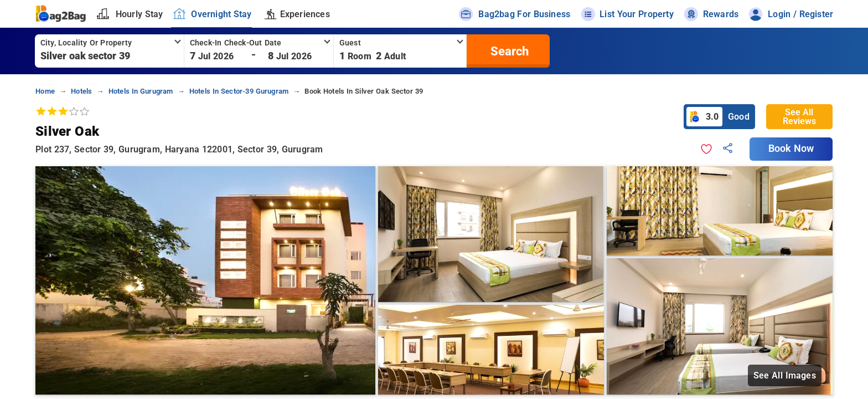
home (45, 91)
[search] (508, 51)
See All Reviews (799, 117)
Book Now (791, 149)
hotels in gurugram (141, 91)
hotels (81, 91)
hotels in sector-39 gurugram (239, 91)
